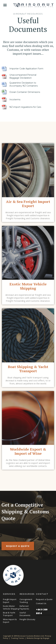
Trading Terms (17, 638)
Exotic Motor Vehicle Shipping (28, 287)
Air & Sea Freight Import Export (28, 205)
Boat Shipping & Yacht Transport (28, 370)
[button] (5, 5)
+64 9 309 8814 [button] (44, 611)
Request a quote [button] (18, 547)
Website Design (33, 638)
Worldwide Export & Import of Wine (28, 452)
